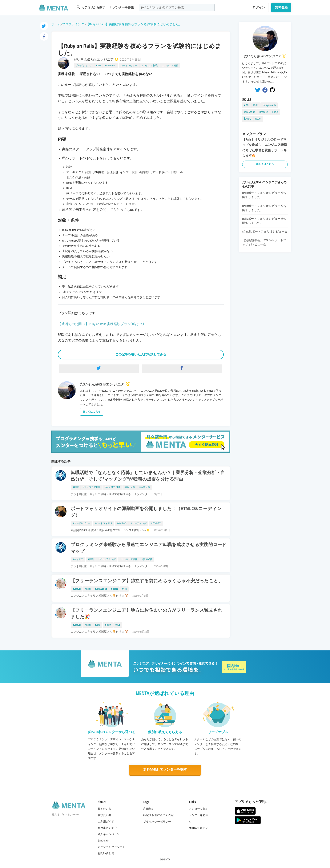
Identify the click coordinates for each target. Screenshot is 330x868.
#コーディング (139, 524)
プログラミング (73, 24)
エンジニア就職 (170, 66)
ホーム (56, 24)
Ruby (98, 66)
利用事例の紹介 (107, 828)
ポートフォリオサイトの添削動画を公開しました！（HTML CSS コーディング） (146, 512)
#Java (98, 625)
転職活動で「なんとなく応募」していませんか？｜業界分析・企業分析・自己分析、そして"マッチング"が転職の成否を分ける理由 (148, 476)
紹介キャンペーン (109, 834)
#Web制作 (122, 524)
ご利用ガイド (106, 821)
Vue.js (275, 112)
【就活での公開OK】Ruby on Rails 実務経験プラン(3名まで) (101, 324)
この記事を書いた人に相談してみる (141, 354)
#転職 (76, 487)
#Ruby (88, 589)
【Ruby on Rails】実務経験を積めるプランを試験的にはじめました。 (134, 24)
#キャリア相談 (112, 487)
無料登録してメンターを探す (165, 770)
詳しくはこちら (92, 412)
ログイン (259, 7)
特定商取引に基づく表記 (159, 815)
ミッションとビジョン (112, 847)
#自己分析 (130, 487)
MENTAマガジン (198, 828)
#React (114, 589)
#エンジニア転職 (92, 487)
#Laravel (77, 589)
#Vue (124, 589)
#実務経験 (147, 560)
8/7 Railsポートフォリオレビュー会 (265, 232)
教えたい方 (105, 809)
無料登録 (281, 7)
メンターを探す (199, 809)
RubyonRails (111, 66)
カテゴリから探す (91, 7)
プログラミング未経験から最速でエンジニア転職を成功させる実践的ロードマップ (149, 548)
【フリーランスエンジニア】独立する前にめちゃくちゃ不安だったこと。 (147, 581)
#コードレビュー (81, 524)
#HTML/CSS (156, 524)
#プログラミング (107, 560)
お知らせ (103, 840)
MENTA (166, 859)
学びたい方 (105, 815)
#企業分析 (145, 487)
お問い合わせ (106, 853)
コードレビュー (129, 66)
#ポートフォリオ (103, 524)
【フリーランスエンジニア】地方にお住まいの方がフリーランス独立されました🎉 (147, 614)
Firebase (263, 112)
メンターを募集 (122, 7)
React (258, 119)
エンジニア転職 (149, 66)
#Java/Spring (101, 589)
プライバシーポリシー (157, 821)
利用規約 (149, 809)
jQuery (248, 119)
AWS (247, 105)
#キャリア (78, 560)
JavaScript (249, 112)
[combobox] (177, 8)
